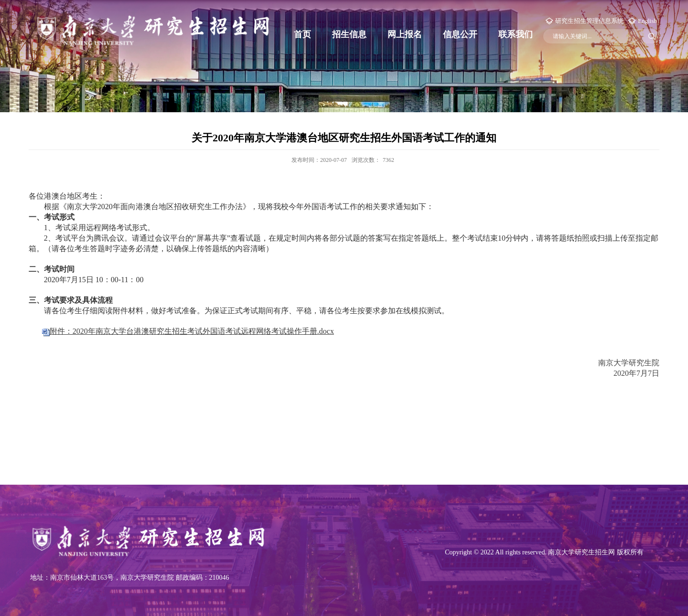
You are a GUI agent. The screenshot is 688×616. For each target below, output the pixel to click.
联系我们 (516, 34)
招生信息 (349, 34)
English (647, 21)
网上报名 (405, 34)
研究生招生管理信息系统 (589, 21)
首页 (302, 34)
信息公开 (460, 34)
